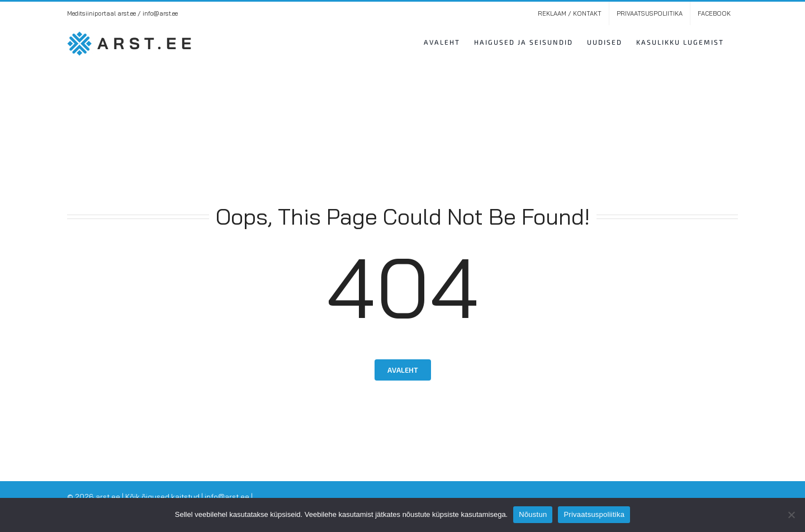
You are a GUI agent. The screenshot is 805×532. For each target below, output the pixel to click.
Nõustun (533, 514)
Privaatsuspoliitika (594, 514)
